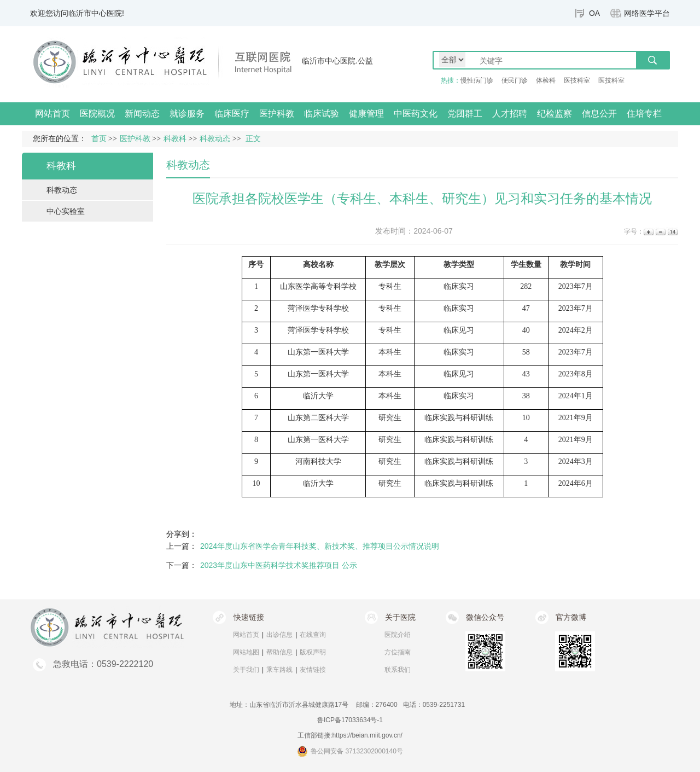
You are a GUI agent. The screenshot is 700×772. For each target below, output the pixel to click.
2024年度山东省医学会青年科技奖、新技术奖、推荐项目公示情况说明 (320, 546)
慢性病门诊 (477, 80)
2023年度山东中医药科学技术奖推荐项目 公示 (279, 565)
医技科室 (577, 80)
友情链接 (313, 670)
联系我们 (398, 670)
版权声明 (313, 652)
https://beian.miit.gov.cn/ (367, 735)
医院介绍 (398, 635)
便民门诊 (515, 80)
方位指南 (398, 652)
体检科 (546, 80)
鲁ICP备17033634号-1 (350, 720)
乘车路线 (279, 670)
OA (594, 13)
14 (672, 232)
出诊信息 (279, 635)
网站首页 (52, 114)
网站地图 (246, 652)
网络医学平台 (647, 13)
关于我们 (246, 670)
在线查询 (313, 635)
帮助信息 (279, 652)
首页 (99, 139)
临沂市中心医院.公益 (337, 61)
